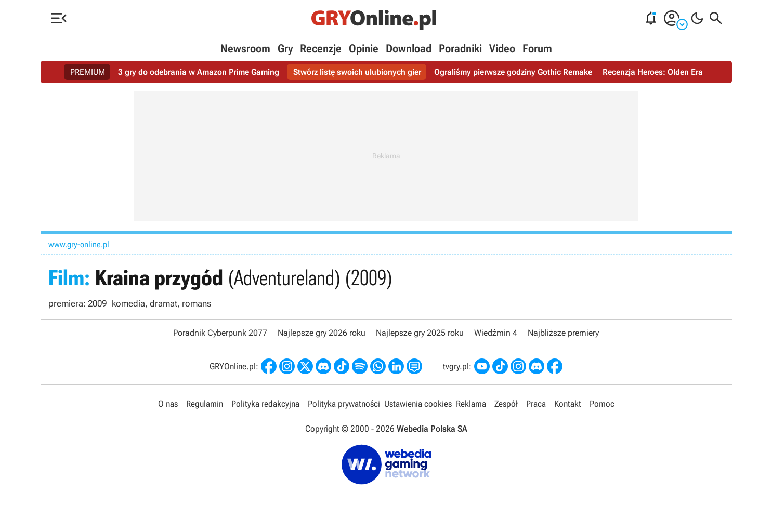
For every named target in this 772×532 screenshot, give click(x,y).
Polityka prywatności (344, 404)
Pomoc (602, 404)
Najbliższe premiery (563, 333)
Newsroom (245, 49)
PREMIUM (88, 72)
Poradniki (460, 49)
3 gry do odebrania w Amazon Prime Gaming (199, 72)
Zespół (506, 404)
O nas (168, 404)
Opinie (364, 49)
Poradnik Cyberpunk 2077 (220, 333)
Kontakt (568, 404)
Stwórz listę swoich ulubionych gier (357, 72)
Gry (285, 49)
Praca (536, 404)
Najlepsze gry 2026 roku (322, 333)
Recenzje (321, 49)
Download (409, 49)
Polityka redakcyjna (265, 404)
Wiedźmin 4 (496, 333)
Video (502, 49)
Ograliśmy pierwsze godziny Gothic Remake (513, 72)
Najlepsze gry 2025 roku (420, 333)
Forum (537, 49)
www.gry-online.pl (79, 244)
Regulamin (205, 404)
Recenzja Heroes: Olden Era (653, 72)
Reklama (471, 404)
